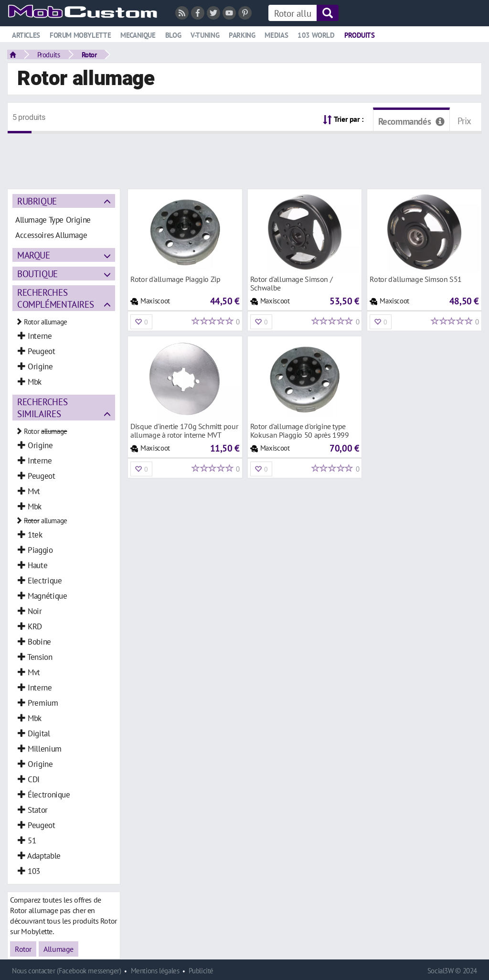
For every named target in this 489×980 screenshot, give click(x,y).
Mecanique (138, 35)
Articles (26, 35)
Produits (360, 35)
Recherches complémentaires (55, 298)
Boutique (37, 274)
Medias (276, 35)
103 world (316, 35)
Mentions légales (155, 971)
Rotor (89, 54)
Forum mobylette (80, 35)
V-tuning (205, 35)
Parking (242, 35)
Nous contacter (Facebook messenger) (67, 971)
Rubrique (37, 201)
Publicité (201, 971)
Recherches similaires (42, 408)
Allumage (58, 949)
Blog (173, 35)
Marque (34, 255)
